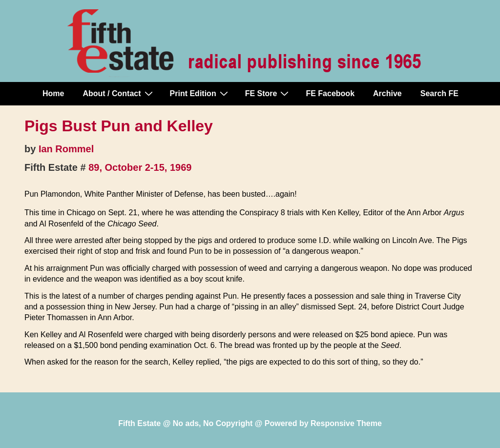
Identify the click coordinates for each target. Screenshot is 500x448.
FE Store (268, 93)
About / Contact (119, 93)
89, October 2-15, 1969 (140, 167)
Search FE (439, 93)
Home (53, 93)
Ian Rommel (66, 149)
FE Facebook (330, 93)
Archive (387, 93)
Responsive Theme (346, 423)
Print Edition (200, 93)
